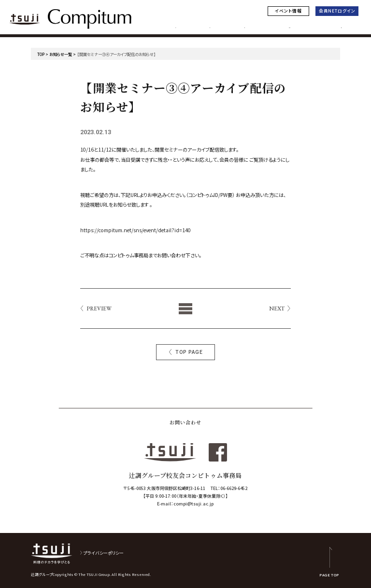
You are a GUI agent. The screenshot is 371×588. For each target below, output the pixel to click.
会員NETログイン (337, 11)
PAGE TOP (329, 574)
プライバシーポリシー (104, 553)
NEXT (277, 308)
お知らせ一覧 (61, 54)
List (186, 308)
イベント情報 (288, 11)
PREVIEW (99, 308)
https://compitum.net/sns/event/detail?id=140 (136, 230)
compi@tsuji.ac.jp (193, 504)
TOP (41, 54)
